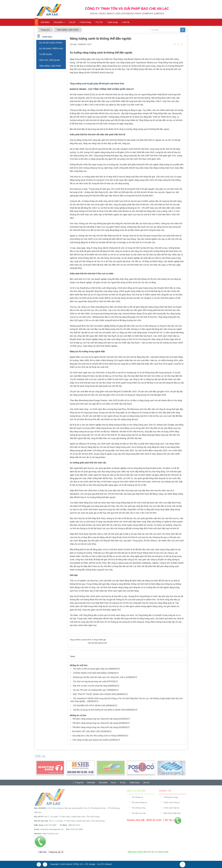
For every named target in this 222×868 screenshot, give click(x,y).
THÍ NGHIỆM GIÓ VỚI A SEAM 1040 (89, 705)
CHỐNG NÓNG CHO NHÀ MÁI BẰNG (90, 673)
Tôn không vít (139, 797)
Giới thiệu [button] (45, 22)
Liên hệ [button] (125, 22)
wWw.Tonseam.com (49, 834)
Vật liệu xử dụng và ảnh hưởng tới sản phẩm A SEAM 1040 (99, 710)
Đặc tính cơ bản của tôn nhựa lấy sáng (90, 686)
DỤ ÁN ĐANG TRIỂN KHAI (51, 49)
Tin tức (123, 783)
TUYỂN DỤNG (46, 54)
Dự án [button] (72, 22)
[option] (50, 769)
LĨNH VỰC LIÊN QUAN (49, 60)
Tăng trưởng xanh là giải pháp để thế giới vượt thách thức (97, 84)
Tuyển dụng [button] (112, 22)
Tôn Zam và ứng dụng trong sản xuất (89, 681)
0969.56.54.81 (73, 825)
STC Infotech (106, 864)
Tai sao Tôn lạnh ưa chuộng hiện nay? (90, 690)
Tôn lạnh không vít (141, 802)
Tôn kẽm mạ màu (141, 813)
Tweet (72, 656)
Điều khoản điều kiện (174, 813)
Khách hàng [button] (85, 22)
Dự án (114, 783)
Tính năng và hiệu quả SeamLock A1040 (90, 740)
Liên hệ (146, 783)
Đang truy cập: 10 (56, 852)
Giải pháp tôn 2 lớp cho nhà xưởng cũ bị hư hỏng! (94, 736)
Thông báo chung (172, 797)
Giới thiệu (91, 783)
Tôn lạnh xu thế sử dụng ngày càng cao (90, 669)
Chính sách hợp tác (173, 808)
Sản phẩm (103, 783)
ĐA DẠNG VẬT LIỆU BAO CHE (86, 731)
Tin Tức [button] (99, 22)
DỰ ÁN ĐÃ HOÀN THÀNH (51, 43)
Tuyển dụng (134, 783)
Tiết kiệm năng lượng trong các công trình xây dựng (95, 719)
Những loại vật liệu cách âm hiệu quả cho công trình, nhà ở (99, 677)
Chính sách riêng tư (173, 802)
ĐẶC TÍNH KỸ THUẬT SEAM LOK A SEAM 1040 (94, 694)
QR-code (42, 852)
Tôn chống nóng (140, 808)
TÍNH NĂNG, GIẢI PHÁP (50, 66)
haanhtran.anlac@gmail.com (50, 829)
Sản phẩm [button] (59, 23)
